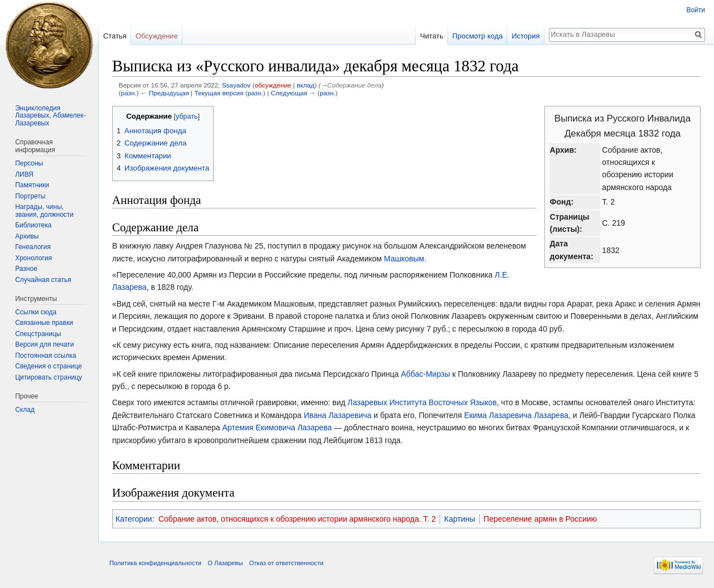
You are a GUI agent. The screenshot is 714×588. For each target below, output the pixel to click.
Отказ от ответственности (286, 563)
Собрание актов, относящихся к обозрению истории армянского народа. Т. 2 (297, 519)
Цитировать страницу (49, 377)
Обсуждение (157, 36)
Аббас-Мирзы (426, 374)
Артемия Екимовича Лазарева (277, 427)
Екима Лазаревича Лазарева (516, 415)
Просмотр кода (478, 36)
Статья (115, 36)
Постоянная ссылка (45, 356)
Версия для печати (44, 344)
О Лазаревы (225, 563)
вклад (306, 85)
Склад (25, 410)
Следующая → (293, 93)
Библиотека (33, 225)
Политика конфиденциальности (155, 563)
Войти (696, 10)
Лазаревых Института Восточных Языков (422, 402)
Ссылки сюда (36, 312)
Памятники (32, 185)
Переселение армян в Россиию (540, 519)
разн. (129, 93)
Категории (134, 519)
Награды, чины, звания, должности (44, 211)
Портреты (30, 196)
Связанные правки (44, 323)
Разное (26, 269)
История (525, 36)
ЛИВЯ (24, 174)
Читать (431, 36)
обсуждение (273, 85)
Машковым (404, 259)
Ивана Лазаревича (337, 415)
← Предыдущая (165, 93)
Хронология (33, 258)
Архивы (27, 236)
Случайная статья (43, 280)
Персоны (29, 163)
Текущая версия (219, 93)
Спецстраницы (38, 334)
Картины (459, 519)
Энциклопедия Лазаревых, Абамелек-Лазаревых (50, 116)
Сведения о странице (49, 366)
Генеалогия (33, 247)
